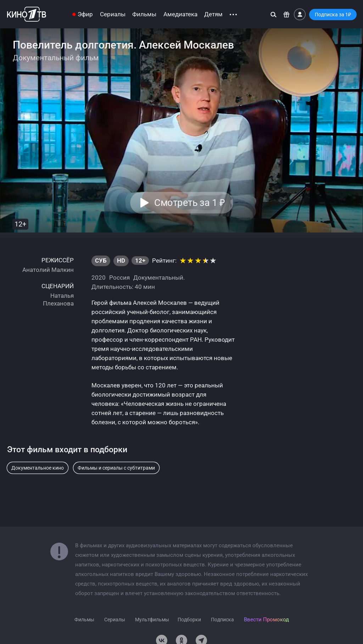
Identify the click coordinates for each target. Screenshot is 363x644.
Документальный (158, 278)
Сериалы (113, 14)
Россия (119, 278)
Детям (213, 14)
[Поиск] (273, 14)
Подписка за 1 (333, 15)
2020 (99, 278)
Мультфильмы (152, 620)
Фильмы (144, 14)
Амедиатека (180, 14)
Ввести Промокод (266, 620)
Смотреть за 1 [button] (189, 203)
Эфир (85, 14)
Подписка (222, 620)
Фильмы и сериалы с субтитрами (116, 468)
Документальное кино (38, 468)
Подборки (189, 620)
